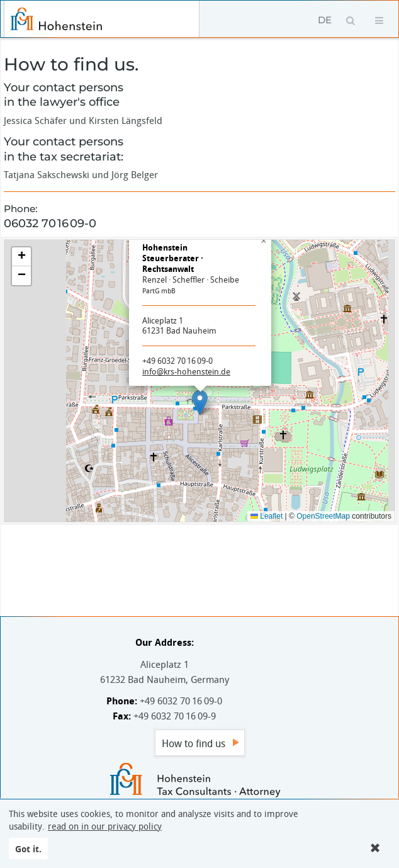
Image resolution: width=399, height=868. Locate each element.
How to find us (194, 743)
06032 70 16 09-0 (50, 223)
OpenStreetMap (323, 516)
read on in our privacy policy (105, 826)
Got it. (28, 849)
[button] (200, 403)
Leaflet (267, 516)
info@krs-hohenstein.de (186, 371)
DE (325, 20)
